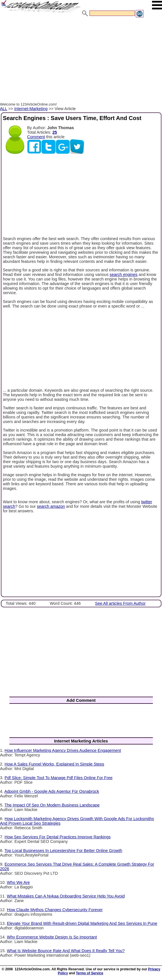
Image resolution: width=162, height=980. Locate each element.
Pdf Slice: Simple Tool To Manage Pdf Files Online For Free (59, 778)
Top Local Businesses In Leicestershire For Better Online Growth (63, 851)
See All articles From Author (120, 603)
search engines (123, 275)
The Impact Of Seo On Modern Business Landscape (52, 805)
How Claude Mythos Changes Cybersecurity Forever (55, 910)
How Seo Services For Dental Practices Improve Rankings (58, 837)
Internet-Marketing (31, 109)
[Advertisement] (81, 61)
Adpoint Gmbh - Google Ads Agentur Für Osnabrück (52, 791)
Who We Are (18, 882)
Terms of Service (90, 973)
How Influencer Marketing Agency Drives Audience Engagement (63, 750)
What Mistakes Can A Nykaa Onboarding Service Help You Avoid (66, 896)
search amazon (51, 506)
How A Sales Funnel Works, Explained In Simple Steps (54, 764)
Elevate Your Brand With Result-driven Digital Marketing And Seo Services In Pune (82, 923)
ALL (4, 109)
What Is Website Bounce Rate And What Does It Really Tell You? (66, 951)
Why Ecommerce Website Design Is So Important (52, 937)
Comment (36, 137)
